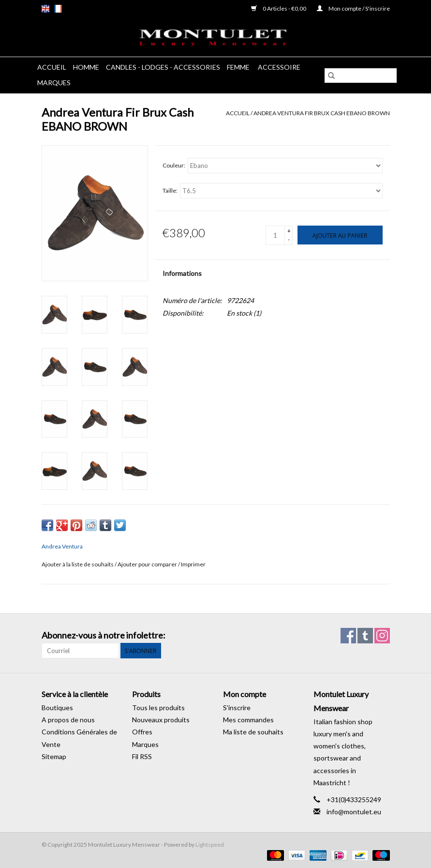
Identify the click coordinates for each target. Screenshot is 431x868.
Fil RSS (142, 756)
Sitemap (54, 756)
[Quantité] (275, 235)
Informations (182, 273)
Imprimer (193, 564)
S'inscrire (237, 708)
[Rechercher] (360, 76)
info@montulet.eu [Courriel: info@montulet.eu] (354, 812)
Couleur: (174, 165)
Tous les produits (158, 708)
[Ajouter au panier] (340, 235)
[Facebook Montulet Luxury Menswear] (348, 636)
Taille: (170, 190)
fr (58, 9)
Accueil (52, 67)
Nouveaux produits (161, 720)
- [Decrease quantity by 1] (289, 239)
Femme (239, 67)
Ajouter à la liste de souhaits (78, 564)
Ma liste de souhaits (253, 732)
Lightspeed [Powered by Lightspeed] (210, 845)
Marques (54, 83)
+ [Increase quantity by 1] (289, 231)
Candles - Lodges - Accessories (163, 67)
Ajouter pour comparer (148, 564)
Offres (142, 732)
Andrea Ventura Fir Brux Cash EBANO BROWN (322, 113)
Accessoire (279, 67)
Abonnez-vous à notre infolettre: (104, 635)
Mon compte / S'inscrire (353, 8)
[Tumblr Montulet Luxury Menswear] (365, 636)
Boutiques (57, 708)
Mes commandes (248, 720)
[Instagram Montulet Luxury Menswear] (382, 636)
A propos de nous (68, 720)
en (45, 9)
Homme (86, 67)
